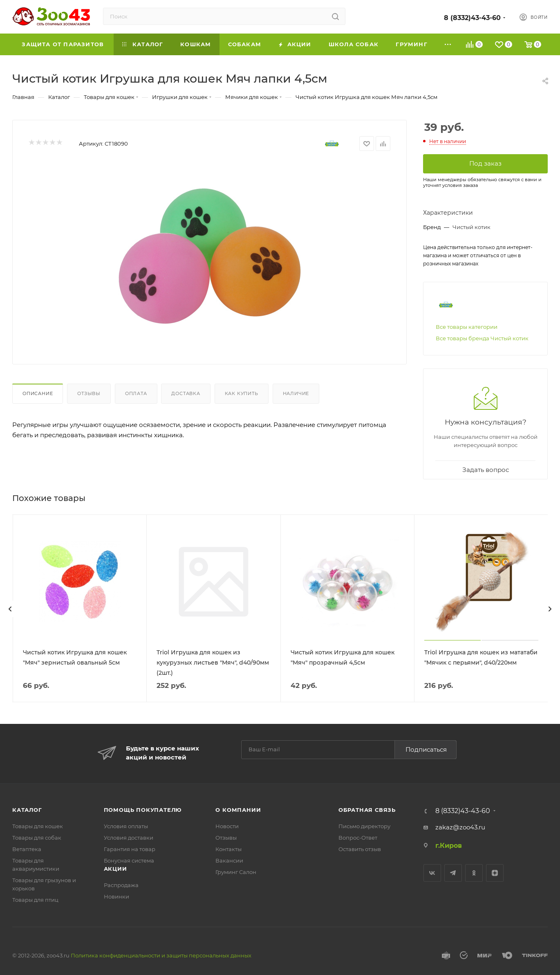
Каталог (27, 810)
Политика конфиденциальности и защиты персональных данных (161, 955)
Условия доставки (129, 838)
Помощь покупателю (143, 810)
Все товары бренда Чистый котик (482, 338)
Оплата (136, 393)
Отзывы (89, 393)
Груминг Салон (236, 872)
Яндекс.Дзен (495, 873)
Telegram (453, 873)
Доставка (186, 393)
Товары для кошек (38, 826)
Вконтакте (432, 873)
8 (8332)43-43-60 (472, 18)
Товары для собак (37, 838)
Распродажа (121, 885)
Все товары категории (467, 327)
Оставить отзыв (360, 849)
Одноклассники (474, 873)
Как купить (242, 393)
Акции (115, 869)
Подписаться (426, 749)
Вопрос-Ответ (358, 838)
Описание (38, 393)
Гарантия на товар (130, 849)
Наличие (296, 393)
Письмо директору (364, 826)
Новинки (116, 896)
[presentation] (10, 609)
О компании (238, 810)
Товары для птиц (35, 900)
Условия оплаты (126, 826)
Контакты (228, 849)
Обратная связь (367, 810)
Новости (227, 826)
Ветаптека (27, 849)
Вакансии (229, 860)
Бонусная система (129, 860)
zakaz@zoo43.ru (460, 827)
